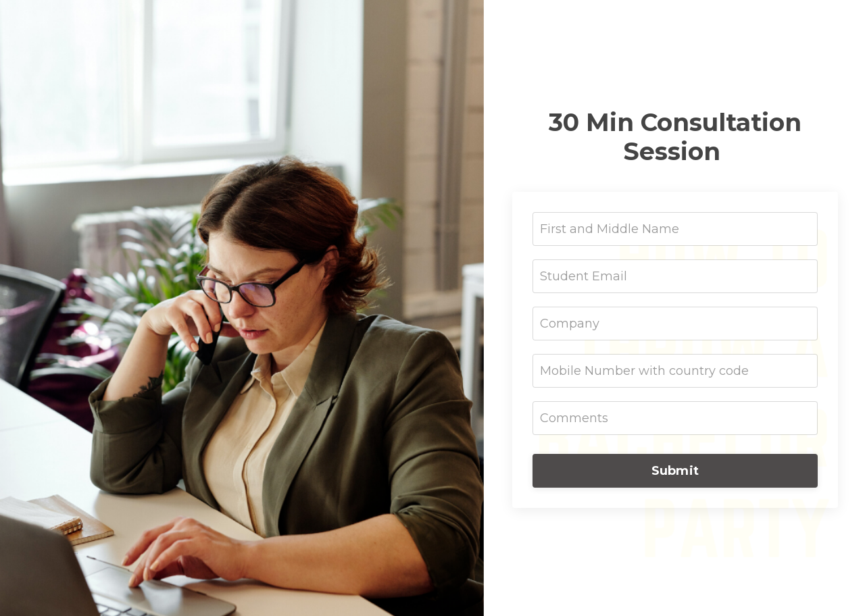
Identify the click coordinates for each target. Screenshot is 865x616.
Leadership (804, 23)
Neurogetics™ (714, 23)
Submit (675, 471)
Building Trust (614, 23)
